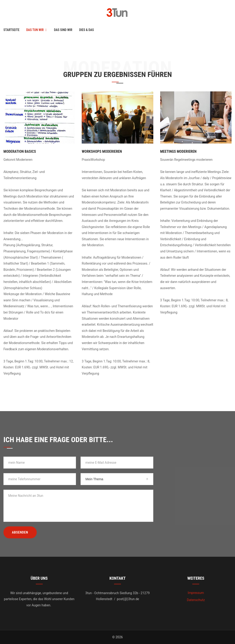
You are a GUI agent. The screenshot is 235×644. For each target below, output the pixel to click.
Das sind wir (63, 30)
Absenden (20, 532)
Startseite (11, 30)
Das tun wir (35, 30)
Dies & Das (87, 30)
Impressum (196, 593)
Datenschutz (196, 600)
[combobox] (117, 479)
